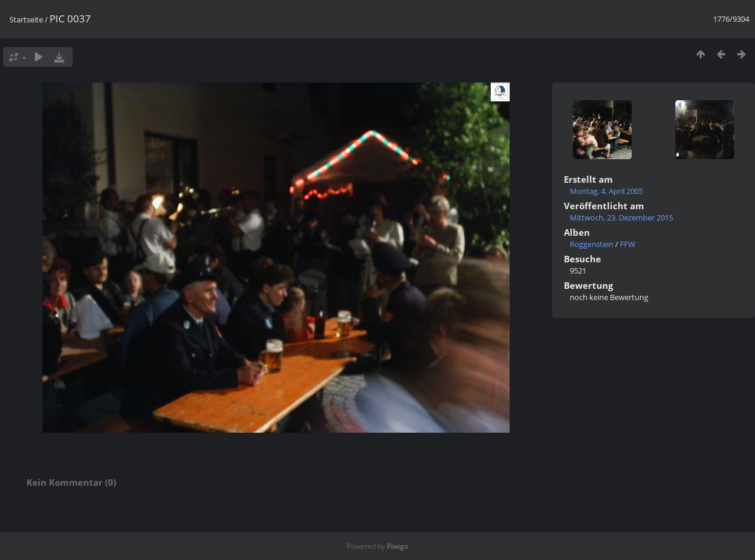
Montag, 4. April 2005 (606, 191)
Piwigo (398, 546)
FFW (628, 244)
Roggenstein (592, 244)
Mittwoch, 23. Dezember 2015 (621, 218)
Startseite (26, 19)
